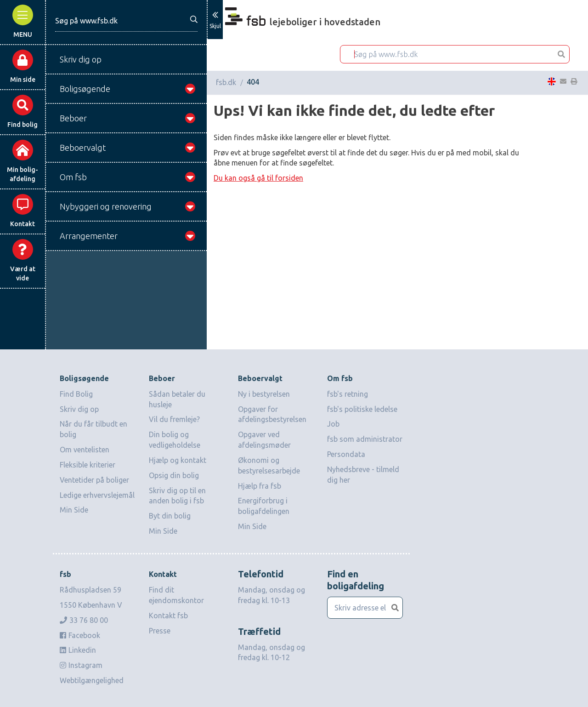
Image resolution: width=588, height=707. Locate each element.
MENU (23, 21)
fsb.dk (226, 82)
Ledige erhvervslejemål (97, 495)
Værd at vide (23, 260)
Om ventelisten (85, 450)
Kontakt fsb (168, 616)
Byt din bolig (170, 516)
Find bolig (23, 111)
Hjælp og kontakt (178, 460)
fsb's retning (348, 394)
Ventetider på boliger (94, 480)
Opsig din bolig (174, 475)
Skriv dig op (79, 409)
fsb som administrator (365, 439)
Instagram (81, 665)
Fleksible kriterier (88, 465)
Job (333, 424)
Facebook (80, 635)
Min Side (74, 510)
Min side (23, 66)
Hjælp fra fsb (260, 486)
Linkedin (78, 650)
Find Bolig (76, 394)
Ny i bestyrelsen (264, 394)
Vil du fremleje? (174, 419)
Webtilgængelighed (92, 680)
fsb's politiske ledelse (362, 409)
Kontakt (23, 211)
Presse (160, 631)
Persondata (346, 454)
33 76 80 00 (84, 620)
